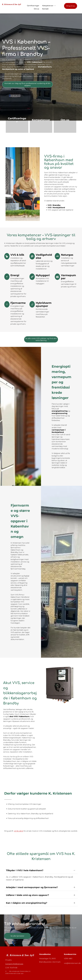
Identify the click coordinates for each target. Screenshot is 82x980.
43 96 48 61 (19, 831)
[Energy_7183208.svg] (7, 279)
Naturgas (67, 255)
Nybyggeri (43, 275)
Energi (15, 275)
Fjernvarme (18, 303)
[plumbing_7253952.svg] (32, 307)
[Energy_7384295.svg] (7, 307)
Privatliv (9, 953)
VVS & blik (17, 255)
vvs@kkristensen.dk (72, 956)
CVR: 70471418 (11, 960)
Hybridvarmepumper (44, 304)
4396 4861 (68, 951)
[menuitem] (33, 6)
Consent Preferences (14, 956)
